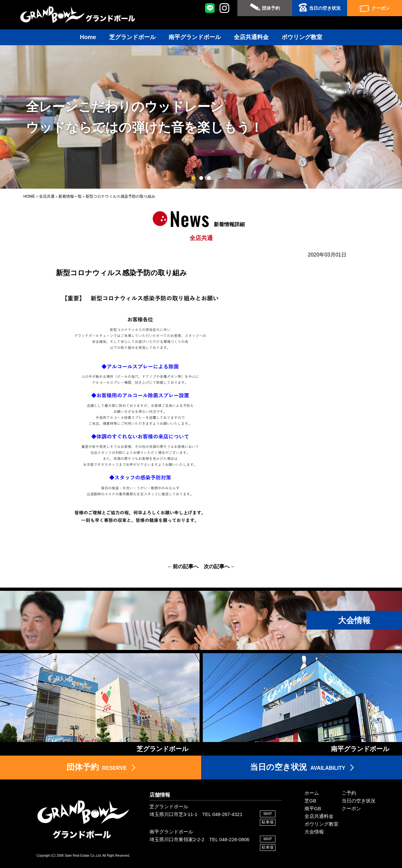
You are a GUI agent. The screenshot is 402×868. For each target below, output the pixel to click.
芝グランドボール (132, 37)
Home (88, 37)
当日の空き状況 (325, 8)
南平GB (313, 808)
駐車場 (268, 822)
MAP (268, 814)
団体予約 (271, 8)
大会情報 (314, 832)
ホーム (312, 793)
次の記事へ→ (219, 566)
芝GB (310, 801)
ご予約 (349, 793)
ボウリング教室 (302, 37)
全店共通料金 (251, 37)
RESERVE (97, 767)
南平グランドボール (195, 37)
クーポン (381, 8)
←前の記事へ (183, 566)
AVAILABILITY (298, 767)
